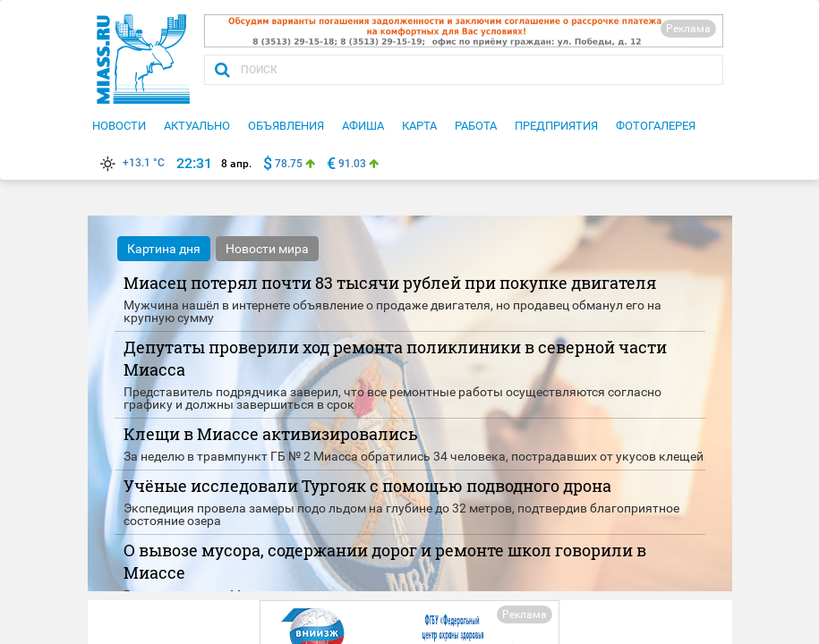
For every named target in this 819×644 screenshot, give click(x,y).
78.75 (289, 164)
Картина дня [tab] (164, 249)
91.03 (352, 164)
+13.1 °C (131, 163)
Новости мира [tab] (267, 249)
